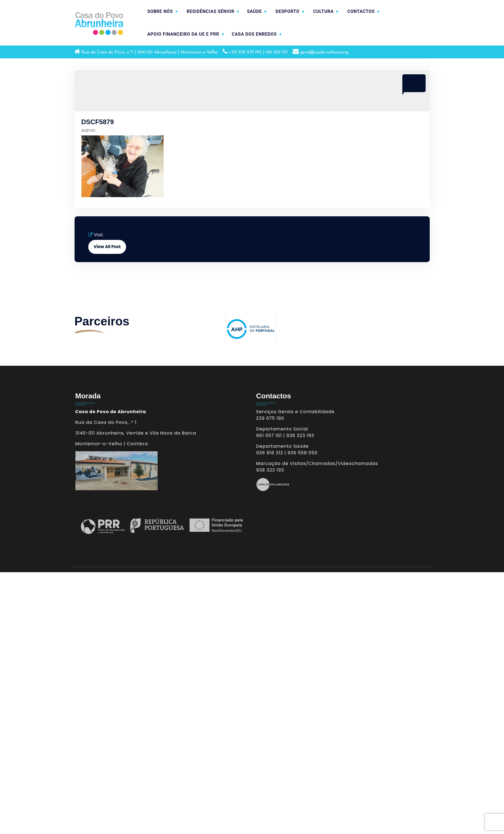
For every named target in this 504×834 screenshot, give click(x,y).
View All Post (107, 247)
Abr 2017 (414, 77)
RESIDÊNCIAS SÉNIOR (210, 11)
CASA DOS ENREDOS (254, 34)
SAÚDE (254, 11)
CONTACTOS (361, 11)
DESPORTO (287, 11)
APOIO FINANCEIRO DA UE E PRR (183, 34)
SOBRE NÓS (160, 11)
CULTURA (324, 11)
